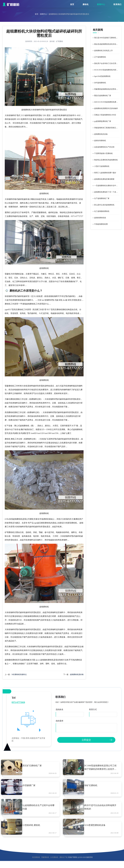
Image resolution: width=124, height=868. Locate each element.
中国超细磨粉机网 (101, 224)
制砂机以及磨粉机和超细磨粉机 (106, 160)
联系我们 (117, 4)
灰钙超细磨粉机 (100, 83)
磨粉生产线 (63, 865)
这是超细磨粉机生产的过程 (104, 147)
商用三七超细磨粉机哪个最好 (105, 173)
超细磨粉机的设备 (101, 134)
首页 (72, 4)
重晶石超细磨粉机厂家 (103, 96)
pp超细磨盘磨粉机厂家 (103, 121)
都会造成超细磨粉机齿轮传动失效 (107, 44)
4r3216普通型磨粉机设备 (99, 831)
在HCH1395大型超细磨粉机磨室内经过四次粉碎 (107, 102)
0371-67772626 (18, 702)
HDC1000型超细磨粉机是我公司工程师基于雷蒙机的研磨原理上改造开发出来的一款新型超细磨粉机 (103, 768)
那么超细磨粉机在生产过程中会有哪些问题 (41, 811)
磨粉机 (86, 4)
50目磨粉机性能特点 (19, 674)
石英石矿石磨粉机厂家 (36, 766)
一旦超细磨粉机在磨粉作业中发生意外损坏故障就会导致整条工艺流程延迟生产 (107, 186)
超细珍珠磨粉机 (100, 141)
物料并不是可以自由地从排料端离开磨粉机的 (103, 811)
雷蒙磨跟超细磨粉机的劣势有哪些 (107, 89)
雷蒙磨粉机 (45, 865)
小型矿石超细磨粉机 (102, 166)
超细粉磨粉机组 (100, 218)
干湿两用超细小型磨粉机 (103, 153)
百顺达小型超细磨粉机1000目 (105, 115)
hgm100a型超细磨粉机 (102, 76)
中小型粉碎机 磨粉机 (36, 831)
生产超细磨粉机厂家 (102, 198)
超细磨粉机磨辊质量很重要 (104, 179)
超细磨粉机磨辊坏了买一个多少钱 (107, 192)
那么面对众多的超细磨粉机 (104, 205)
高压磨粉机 (36, 865)
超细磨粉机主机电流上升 (103, 51)
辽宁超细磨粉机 (100, 57)
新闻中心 (101, 4)
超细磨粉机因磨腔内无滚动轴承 (106, 108)
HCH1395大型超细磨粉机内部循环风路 (107, 70)
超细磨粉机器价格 (77, 674)
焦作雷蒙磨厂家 (33, 787)
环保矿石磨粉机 (95, 787)
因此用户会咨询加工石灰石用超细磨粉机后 (107, 63)
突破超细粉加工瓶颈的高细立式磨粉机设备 (107, 128)
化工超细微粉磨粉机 (102, 211)
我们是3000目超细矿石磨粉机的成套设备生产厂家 (107, 38)
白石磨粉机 (54, 865)
